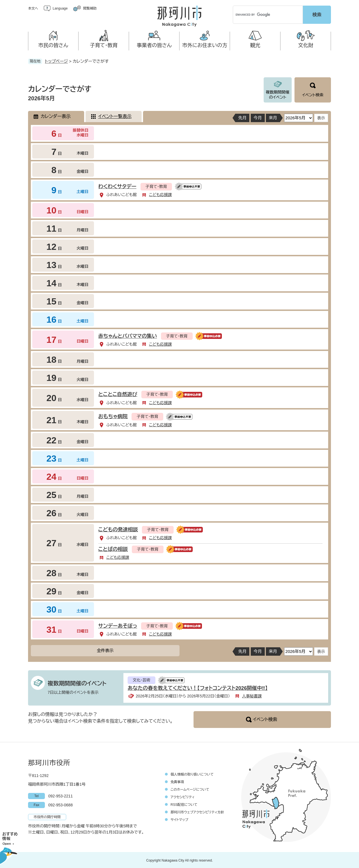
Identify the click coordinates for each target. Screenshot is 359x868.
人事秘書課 (252, 695)
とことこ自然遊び (118, 394)
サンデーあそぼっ (118, 625)
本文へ (33, 8)
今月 (258, 117)
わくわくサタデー (117, 186)
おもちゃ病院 (113, 416)
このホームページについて (190, 789)
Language (60, 8)
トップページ (56, 60)
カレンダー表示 (56, 116)
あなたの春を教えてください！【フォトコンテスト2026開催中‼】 (198, 687)
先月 (242, 117)
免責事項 (177, 781)
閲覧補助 (90, 8)
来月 (273, 117)
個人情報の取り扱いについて (192, 774)
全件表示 (105, 650)
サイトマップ (179, 819)
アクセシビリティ (183, 796)
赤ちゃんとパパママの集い (128, 335)
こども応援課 (160, 194)
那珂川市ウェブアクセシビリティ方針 (197, 811)
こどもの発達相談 (118, 529)
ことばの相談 (113, 548)
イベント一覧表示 (115, 116)
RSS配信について (184, 804)
